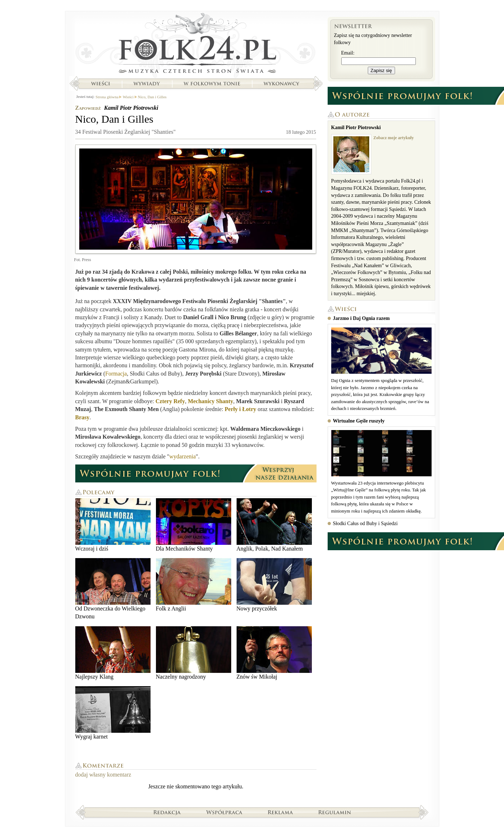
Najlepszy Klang (113, 653)
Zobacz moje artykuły (394, 138)
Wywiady (147, 84)
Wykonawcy (282, 84)
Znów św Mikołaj (274, 653)
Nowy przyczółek (274, 585)
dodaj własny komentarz (103, 775)
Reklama (280, 812)
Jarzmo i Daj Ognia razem (362, 318)
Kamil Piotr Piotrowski (131, 108)
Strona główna (196, 45)
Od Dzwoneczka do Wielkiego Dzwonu (113, 589)
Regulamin (335, 812)
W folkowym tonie (212, 84)
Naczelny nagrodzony (194, 653)
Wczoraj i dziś (113, 525)
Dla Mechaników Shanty (194, 525)
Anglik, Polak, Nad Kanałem (274, 525)
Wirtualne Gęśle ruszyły (359, 421)
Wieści (100, 84)
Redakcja (167, 812)
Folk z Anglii (194, 585)
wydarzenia (182, 456)
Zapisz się (381, 70)
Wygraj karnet (113, 713)
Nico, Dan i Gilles (152, 97)
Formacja (116, 374)
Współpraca (224, 812)
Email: (348, 53)
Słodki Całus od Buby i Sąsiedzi (365, 523)
